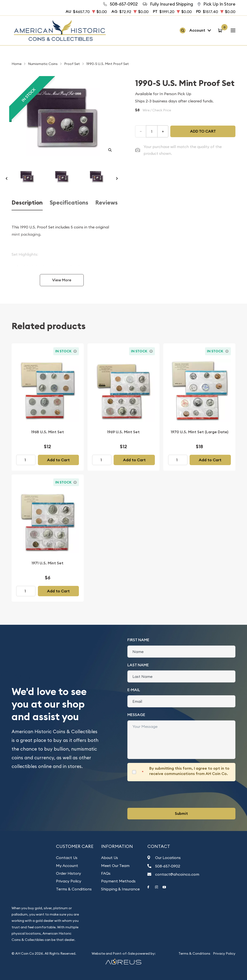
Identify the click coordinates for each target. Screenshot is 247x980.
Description (27, 203)
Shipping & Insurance (120, 889)
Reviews (106, 203)
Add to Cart (58, 460)
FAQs (106, 873)
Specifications (69, 203)
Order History (69, 873)
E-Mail (134, 690)
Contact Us (67, 858)
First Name (138, 640)
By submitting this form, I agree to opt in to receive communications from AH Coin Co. (189, 771)
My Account (67, 866)
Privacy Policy (69, 881)
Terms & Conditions (74, 889)
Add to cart (203, 131)
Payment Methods (118, 881)
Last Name (138, 665)
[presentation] (164, 795)
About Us (110, 858)
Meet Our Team (115, 866)
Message (136, 715)
